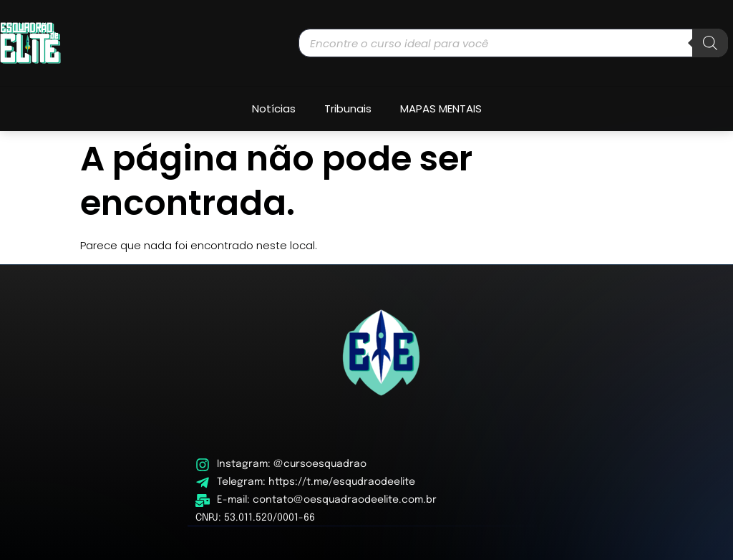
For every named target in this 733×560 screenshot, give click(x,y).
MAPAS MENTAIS (441, 108)
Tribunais (348, 108)
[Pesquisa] (710, 43)
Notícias (274, 108)
